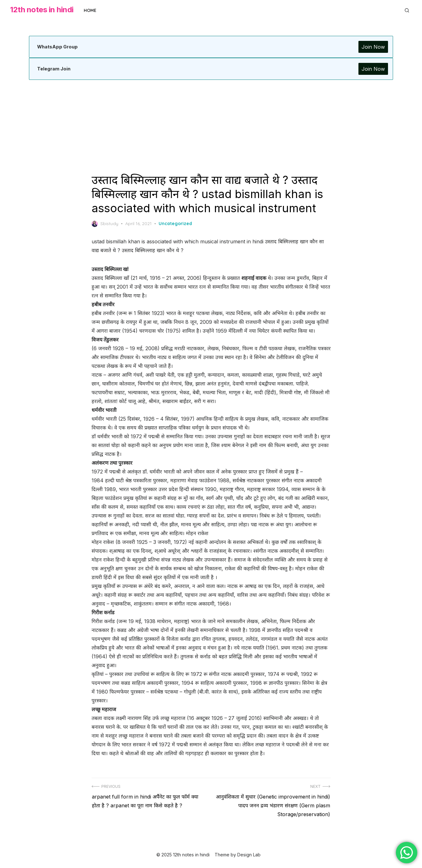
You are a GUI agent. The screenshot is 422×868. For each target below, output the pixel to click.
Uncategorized (175, 224)
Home (90, 10)
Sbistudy (105, 224)
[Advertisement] (211, 126)
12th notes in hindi (42, 10)
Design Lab (249, 855)
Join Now (373, 47)
